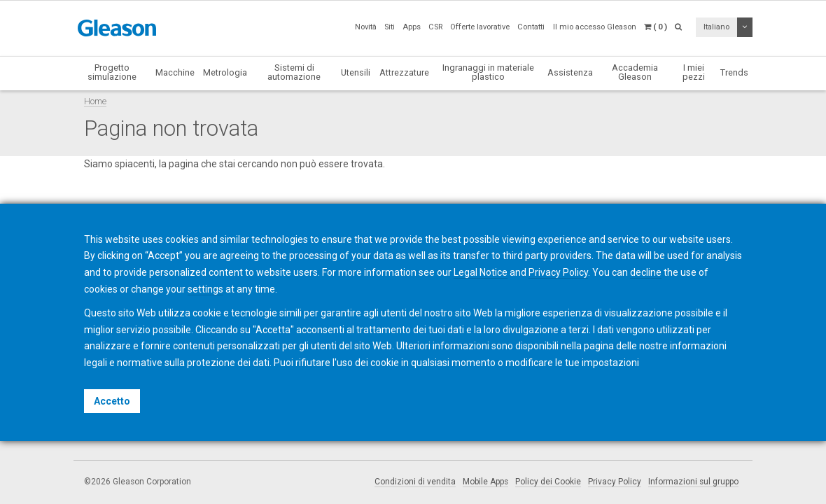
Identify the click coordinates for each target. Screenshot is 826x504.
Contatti (531, 27)
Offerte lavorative (480, 27)
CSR (435, 27)
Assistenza (570, 72)
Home (95, 101)
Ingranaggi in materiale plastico (488, 72)
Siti (390, 27)
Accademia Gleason (635, 72)
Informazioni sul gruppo (693, 482)
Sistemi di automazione (294, 72)
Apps (412, 27)
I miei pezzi (694, 72)
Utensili (356, 72)
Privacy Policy (615, 482)
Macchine (175, 72)
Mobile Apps (485, 482)
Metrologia (225, 72)
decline (646, 272)
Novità (366, 27)
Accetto (112, 401)
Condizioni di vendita (415, 482)
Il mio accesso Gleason (595, 27)
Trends (734, 72)
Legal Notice (481, 272)
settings (205, 289)
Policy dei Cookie (548, 482)
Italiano (716, 27)
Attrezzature (404, 72)
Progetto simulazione (112, 72)
